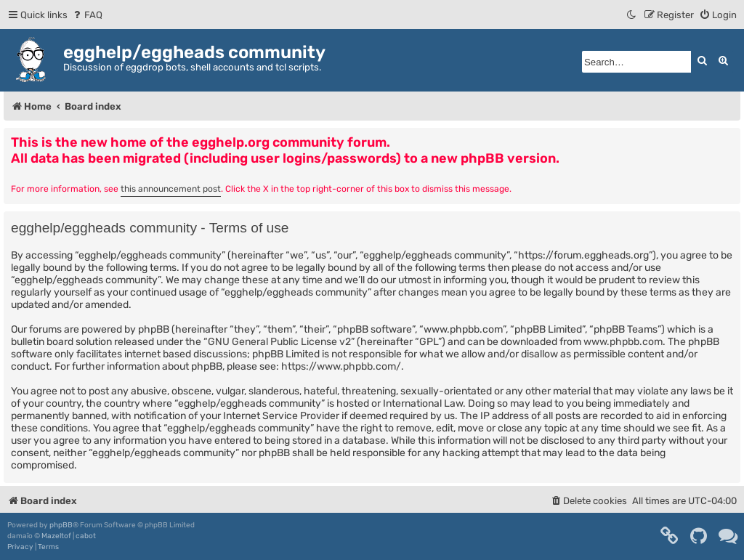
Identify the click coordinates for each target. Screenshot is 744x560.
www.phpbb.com (623, 342)
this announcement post (171, 189)
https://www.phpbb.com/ (341, 366)
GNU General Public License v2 (279, 342)
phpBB (61, 525)
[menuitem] (87, 15)
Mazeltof (56, 536)
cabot (86, 536)
